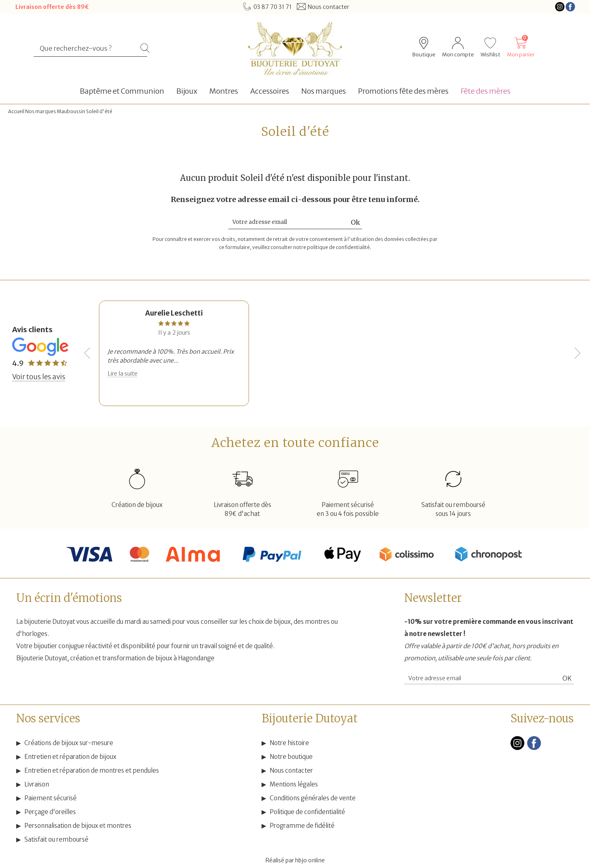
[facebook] (534, 748)
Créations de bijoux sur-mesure (69, 743)
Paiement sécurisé (50, 798)
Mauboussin (71, 111)
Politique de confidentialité (307, 812)
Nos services (48, 718)
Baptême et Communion (122, 91)
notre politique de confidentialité (331, 247)
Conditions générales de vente (313, 798)
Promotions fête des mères (403, 91)
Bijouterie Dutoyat (310, 718)
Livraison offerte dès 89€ (52, 7)
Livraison (37, 784)
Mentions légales (294, 784)
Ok (355, 222)
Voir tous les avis (39, 377)
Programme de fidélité (302, 826)
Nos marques (324, 91)
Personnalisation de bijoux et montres (78, 826)
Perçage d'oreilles (50, 812)
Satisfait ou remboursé (56, 839)
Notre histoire (289, 743)
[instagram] (517, 748)
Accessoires (270, 91)
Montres (224, 91)
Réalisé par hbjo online (295, 860)
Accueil (16, 111)
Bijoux (187, 91)
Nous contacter (291, 770)
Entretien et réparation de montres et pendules (92, 770)
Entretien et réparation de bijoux (70, 757)
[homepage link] (295, 48)
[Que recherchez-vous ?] (87, 48)
